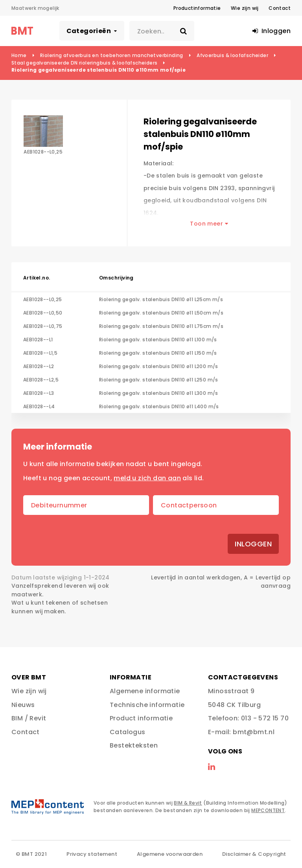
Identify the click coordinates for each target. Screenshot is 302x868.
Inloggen (253, 544)
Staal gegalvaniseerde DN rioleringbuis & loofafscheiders (84, 63)
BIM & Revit (188, 803)
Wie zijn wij (245, 8)
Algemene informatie (145, 691)
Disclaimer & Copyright (254, 854)
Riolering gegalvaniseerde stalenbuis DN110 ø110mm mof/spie (99, 70)
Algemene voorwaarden (170, 854)
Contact (280, 8)
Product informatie (141, 718)
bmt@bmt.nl (254, 732)
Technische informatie (147, 705)
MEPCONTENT (268, 810)
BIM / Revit (29, 718)
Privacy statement (92, 854)
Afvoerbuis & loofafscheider (232, 55)
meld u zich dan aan (147, 478)
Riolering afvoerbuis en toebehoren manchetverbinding (112, 55)
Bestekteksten (134, 745)
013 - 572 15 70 (265, 718)
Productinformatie (197, 8)
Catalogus (128, 732)
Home (19, 55)
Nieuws (23, 705)
